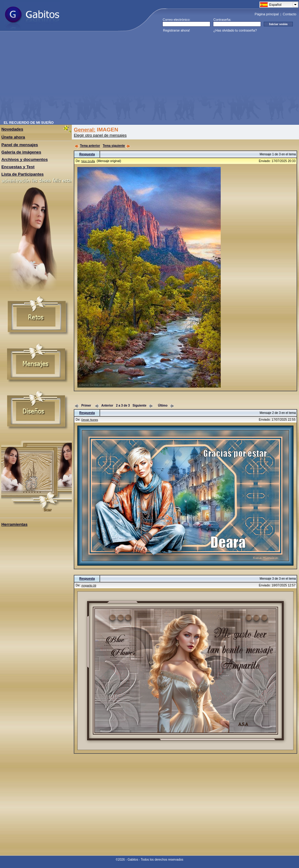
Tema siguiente (117, 146)
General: (84, 130)
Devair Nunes (90, 420)
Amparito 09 (89, 586)
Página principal (267, 14)
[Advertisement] (111, 78)
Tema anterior (87, 146)
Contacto (289, 14)
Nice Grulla (88, 161)
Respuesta (87, 154)
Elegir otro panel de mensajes (100, 135)
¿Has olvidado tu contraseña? (235, 30)
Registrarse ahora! (177, 30)
